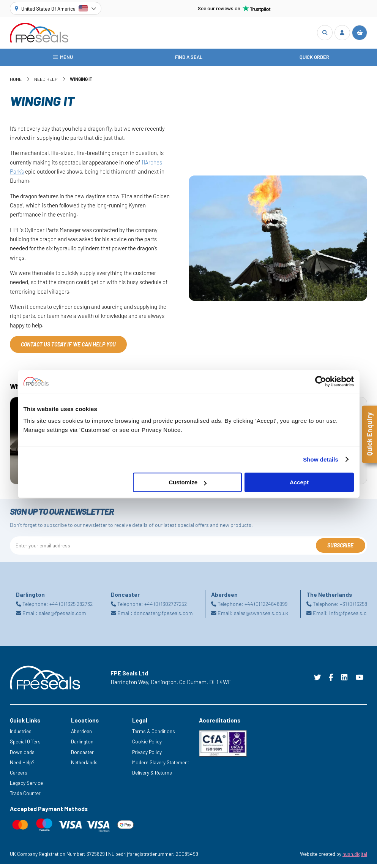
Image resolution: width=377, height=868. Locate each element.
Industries (21, 735)
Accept (299, 482)
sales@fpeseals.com (62, 617)
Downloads (22, 756)
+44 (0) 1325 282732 (71, 608)
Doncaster (82, 756)
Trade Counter (25, 797)
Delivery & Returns (152, 776)
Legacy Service (26, 787)
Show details (321, 459)
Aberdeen (81, 735)
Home (16, 83)
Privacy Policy (147, 756)
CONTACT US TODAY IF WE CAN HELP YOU (68, 348)
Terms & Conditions (154, 735)
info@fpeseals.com (352, 617)
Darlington (82, 745)
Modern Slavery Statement (161, 766)
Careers (19, 776)
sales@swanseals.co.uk (261, 617)
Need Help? (22, 766)
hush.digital (355, 858)
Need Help (46, 83)
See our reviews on (234, 8)
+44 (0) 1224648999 (266, 608)
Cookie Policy (147, 745)
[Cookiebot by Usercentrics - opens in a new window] (321, 381)
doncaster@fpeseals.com (163, 617)
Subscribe (340, 549)
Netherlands (84, 766)
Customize (188, 482)
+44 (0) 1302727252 (166, 608)
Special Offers (25, 745)
